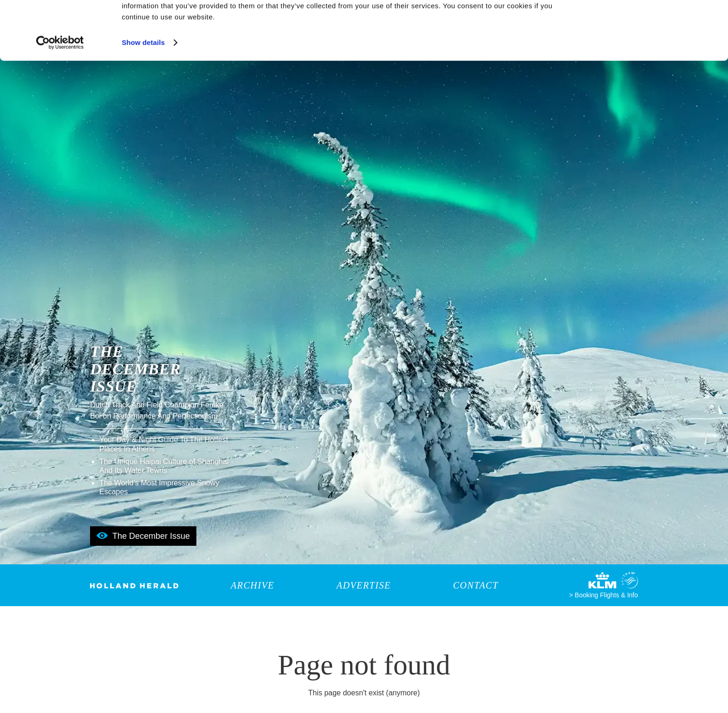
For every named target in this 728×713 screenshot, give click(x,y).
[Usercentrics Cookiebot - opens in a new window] (60, 93)
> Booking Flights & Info (604, 595)
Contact (476, 585)
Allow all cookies (651, 23)
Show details (143, 93)
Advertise (364, 585)
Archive (253, 585)
